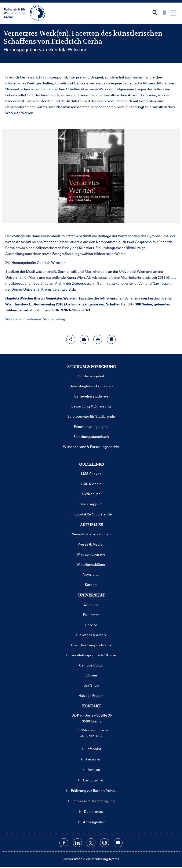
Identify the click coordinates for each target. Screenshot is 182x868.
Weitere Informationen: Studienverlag (35, 319)
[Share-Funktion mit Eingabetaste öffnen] (71, 339)
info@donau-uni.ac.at (92, 730)
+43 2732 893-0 (92, 736)
